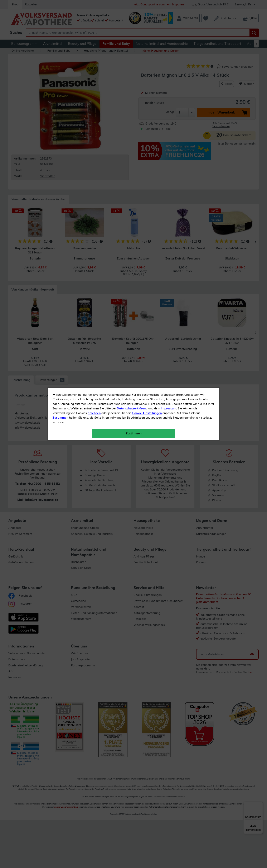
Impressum (169, 94)
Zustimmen (60, 103)
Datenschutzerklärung (132, 94)
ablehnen (94, 98)
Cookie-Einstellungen (147, 98)
